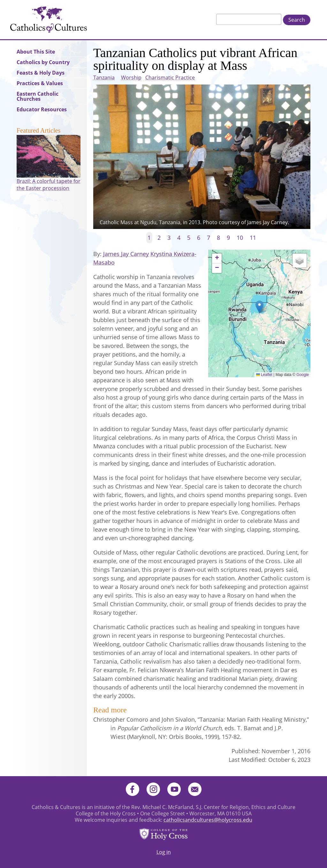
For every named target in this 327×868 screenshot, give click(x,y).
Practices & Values (40, 83)
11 (253, 238)
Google (303, 375)
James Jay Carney (126, 254)
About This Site (36, 52)
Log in (164, 852)
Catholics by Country (43, 62)
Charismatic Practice (170, 77)
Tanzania (104, 77)
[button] (259, 307)
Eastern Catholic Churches (38, 96)
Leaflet (264, 375)
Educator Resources (42, 109)
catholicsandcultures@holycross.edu (208, 820)
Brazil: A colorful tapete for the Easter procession (49, 185)
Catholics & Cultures (49, 20)
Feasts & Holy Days (41, 73)
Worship (131, 77)
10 (240, 238)
